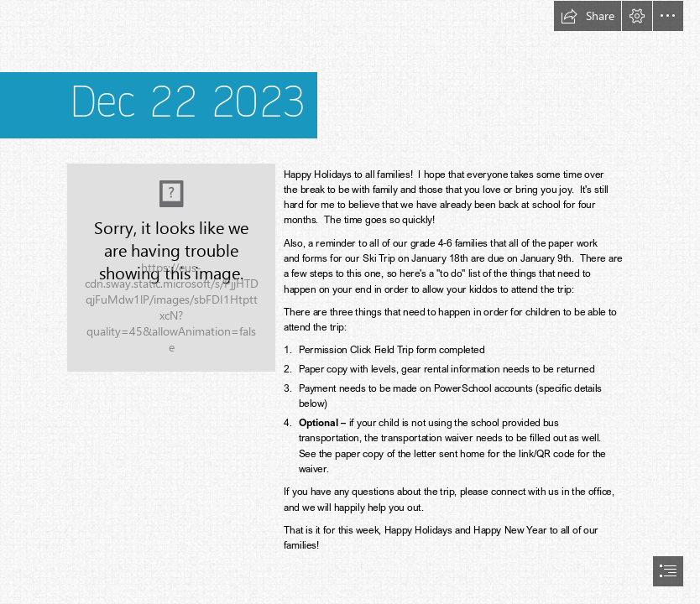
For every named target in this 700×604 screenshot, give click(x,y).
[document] (350, 302)
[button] (588, 16)
